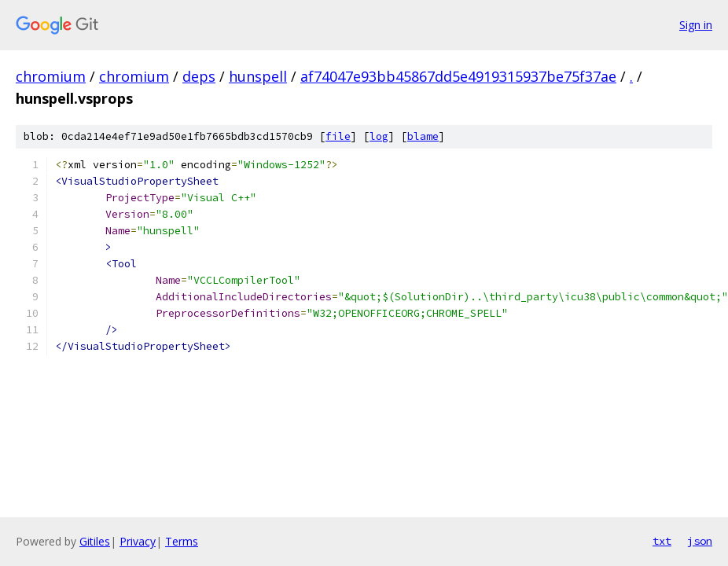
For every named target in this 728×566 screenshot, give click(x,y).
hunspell (258, 76)
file (338, 136)
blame (423, 136)
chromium (51, 76)
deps (199, 76)
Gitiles (95, 541)
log (379, 136)
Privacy (138, 541)
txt (662, 541)
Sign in (696, 25)
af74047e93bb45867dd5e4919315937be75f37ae (458, 76)
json (700, 541)
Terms (182, 541)
